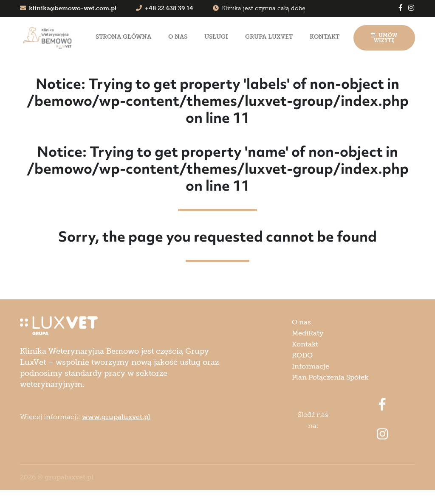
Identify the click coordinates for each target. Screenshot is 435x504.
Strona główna (123, 37)
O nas (178, 37)
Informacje (311, 366)
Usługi (216, 37)
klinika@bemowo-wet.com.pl (68, 8)
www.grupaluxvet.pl (116, 417)
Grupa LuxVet (269, 37)
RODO (302, 355)
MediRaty (308, 333)
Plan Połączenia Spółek (330, 377)
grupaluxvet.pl (69, 477)
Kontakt (325, 37)
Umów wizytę (384, 38)
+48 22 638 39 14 (165, 8)
